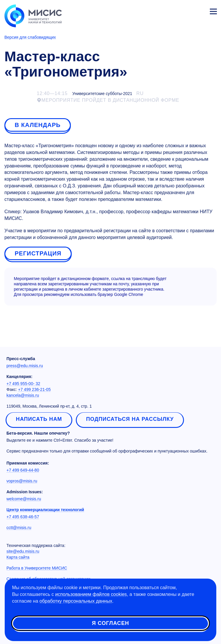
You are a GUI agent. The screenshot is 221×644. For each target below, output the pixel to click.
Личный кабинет (199, 11)
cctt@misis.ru (19, 528)
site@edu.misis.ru (23, 551)
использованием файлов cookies (91, 594)
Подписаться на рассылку (130, 419)
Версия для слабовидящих (30, 37)
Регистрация (38, 253)
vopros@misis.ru (22, 481)
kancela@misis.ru (23, 395)
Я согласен (110, 623)
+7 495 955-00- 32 (23, 384)
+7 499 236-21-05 (35, 389)
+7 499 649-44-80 (23, 470)
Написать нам (39, 419)
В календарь (38, 125)
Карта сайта (18, 557)
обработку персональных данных (76, 601)
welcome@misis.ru (24, 499)
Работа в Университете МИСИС (37, 568)
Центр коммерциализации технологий (45, 510)
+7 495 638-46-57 (23, 517)
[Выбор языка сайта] (186, 10)
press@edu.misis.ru (25, 366)
